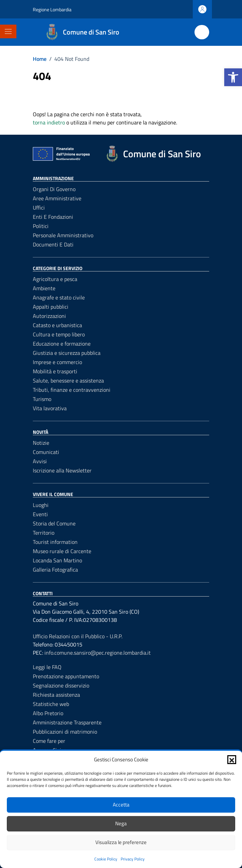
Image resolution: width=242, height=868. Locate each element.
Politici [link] (41, 226)
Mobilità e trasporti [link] (55, 371)
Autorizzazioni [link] (49, 316)
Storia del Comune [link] (54, 523)
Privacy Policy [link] (133, 859)
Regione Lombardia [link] (52, 9)
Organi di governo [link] (54, 189)
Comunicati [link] (46, 452)
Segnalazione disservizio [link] (61, 685)
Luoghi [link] (41, 505)
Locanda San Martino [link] (57, 560)
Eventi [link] (40, 514)
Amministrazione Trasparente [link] (67, 722)
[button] (232, 760)
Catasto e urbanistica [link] (57, 325)
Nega (121, 823)
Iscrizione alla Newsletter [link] (62, 470)
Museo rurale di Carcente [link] (62, 551)
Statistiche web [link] (51, 704)
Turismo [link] (42, 399)
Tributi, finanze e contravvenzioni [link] (72, 390)
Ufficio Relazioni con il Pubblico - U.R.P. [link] (78, 636)
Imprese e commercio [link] (57, 362)
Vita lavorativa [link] (50, 408)
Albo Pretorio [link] (48, 713)
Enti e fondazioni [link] (53, 217)
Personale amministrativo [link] (63, 235)
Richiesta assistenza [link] (56, 695)
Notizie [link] (41, 443)
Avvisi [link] (40, 461)
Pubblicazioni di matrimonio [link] (65, 732)
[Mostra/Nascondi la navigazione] (8, 31)
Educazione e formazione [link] (62, 344)
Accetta (121, 805)
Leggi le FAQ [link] (47, 667)
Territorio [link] (44, 533)
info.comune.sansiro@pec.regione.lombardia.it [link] (98, 653)
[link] (233, 77)
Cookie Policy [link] (106, 859)
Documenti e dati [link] (53, 244)
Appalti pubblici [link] (51, 307)
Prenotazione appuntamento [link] (66, 676)
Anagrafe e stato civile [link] (59, 297)
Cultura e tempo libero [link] (59, 334)
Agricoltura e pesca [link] (55, 279)
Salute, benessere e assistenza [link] (68, 380)
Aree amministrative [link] (57, 198)
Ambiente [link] (44, 288)
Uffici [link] (39, 208)
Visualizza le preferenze (121, 842)
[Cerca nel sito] (202, 32)
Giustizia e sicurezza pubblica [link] (67, 353)
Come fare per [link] (49, 741)
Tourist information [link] (55, 542)
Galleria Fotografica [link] (55, 570)
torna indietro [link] (49, 122)
